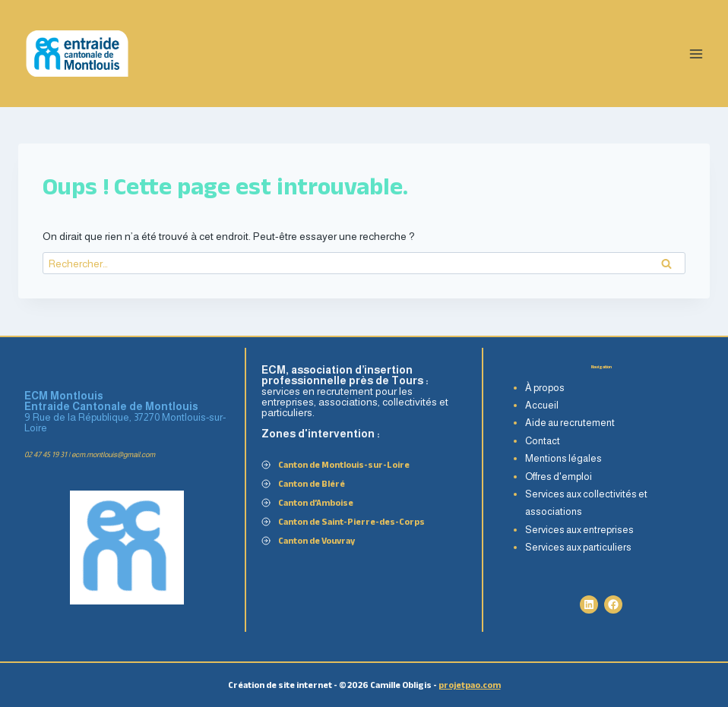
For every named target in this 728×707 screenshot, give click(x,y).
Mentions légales (563, 458)
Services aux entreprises (579, 530)
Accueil (542, 405)
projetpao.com (470, 685)
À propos (545, 388)
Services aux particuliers (578, 547)
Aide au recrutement (570, 423)
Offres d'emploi (559, 477)
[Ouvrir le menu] (696, 54)
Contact (543, 441)
